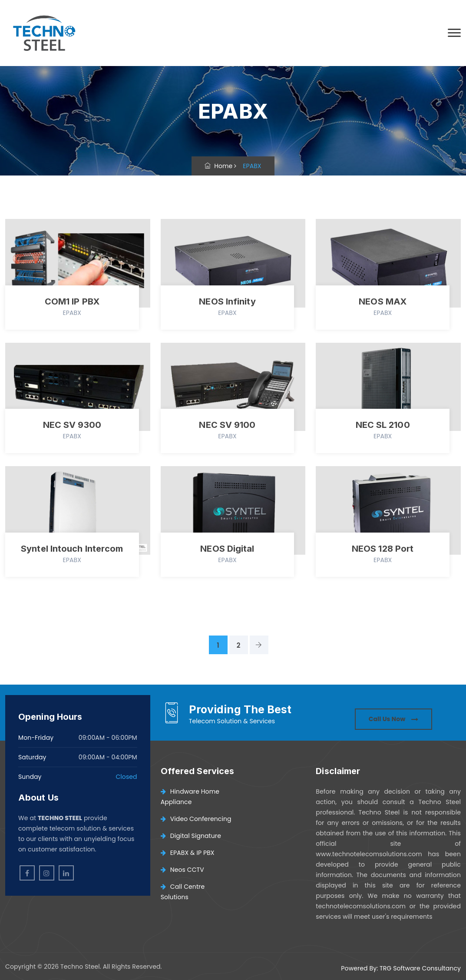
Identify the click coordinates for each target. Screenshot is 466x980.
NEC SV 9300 (72, 425)
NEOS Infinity (227, 301)
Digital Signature (191, 836)
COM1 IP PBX (72, 301)
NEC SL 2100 (383, 425)
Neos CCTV (182, 870)
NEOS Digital (227, 549)
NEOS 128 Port (383, 549)
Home (218, 166)
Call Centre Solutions (183, 892)
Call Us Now (393, 719)
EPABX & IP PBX (188, 853)
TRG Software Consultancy (420, 968)
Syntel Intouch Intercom (72, 549)
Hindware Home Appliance (190, 797)
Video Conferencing (196, 819)
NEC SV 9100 (227, 425)
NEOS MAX (383, 301)
